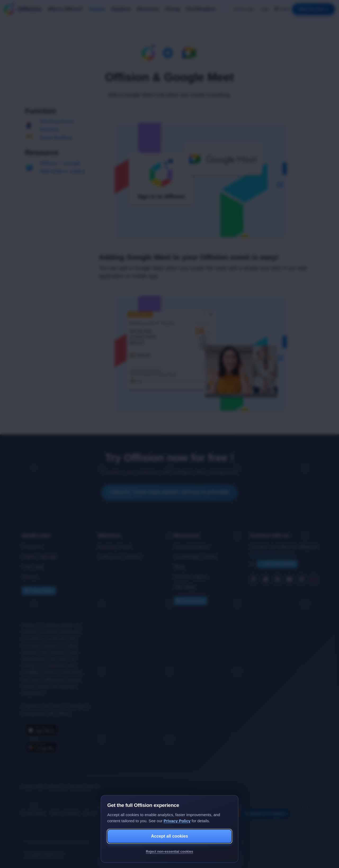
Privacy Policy (177, 821)
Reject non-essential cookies (169, 851)
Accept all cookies (169, 836)
